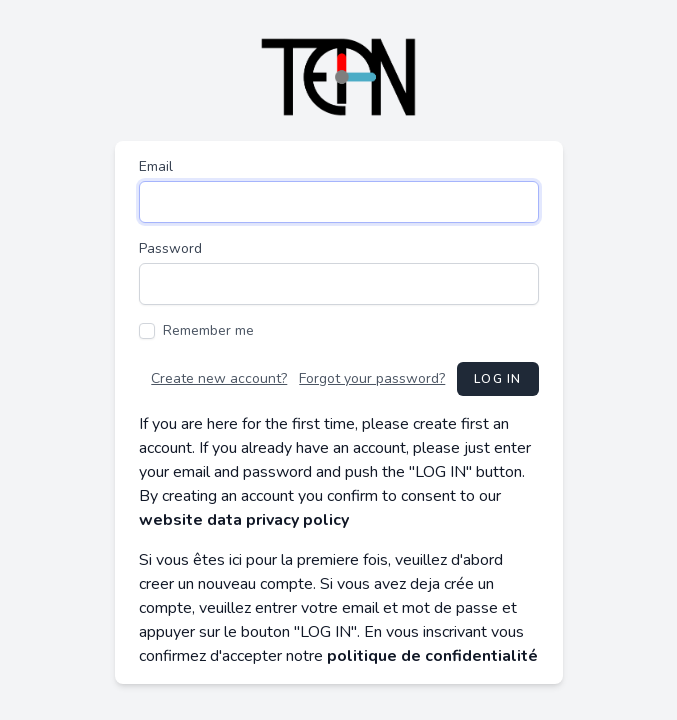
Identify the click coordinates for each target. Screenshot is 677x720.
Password (170, 248)
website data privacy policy (244, 520)
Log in (497, 379)
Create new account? (219, 378)
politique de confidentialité (432, 656)
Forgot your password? (372, 378)
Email (156, 166)
